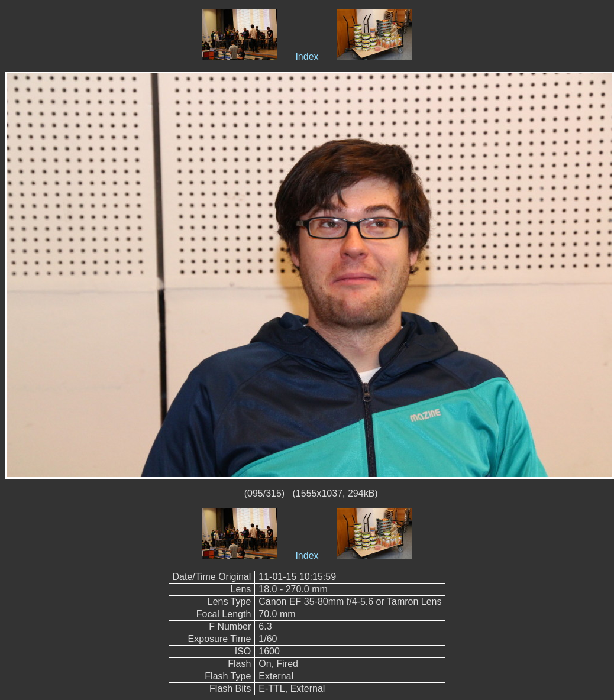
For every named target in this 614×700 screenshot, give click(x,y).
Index (307, 56)
